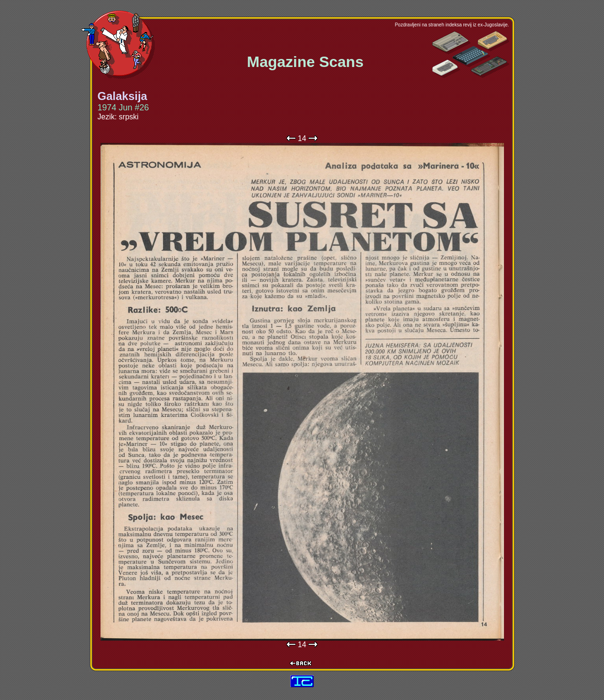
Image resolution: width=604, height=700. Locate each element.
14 (302, 138)
